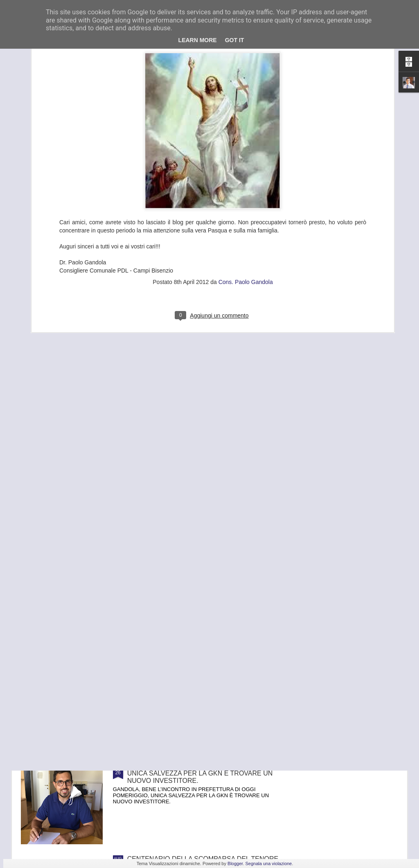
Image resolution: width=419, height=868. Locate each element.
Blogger (235, 863)
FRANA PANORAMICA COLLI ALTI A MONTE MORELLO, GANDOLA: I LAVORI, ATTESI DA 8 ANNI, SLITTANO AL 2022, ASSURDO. (197, 680)
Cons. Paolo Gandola (246, 179)
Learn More (198, 40)
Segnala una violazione (268, 863)
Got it (235, 40)
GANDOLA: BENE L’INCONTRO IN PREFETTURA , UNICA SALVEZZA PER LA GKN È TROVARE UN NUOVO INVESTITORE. (203, 773)
